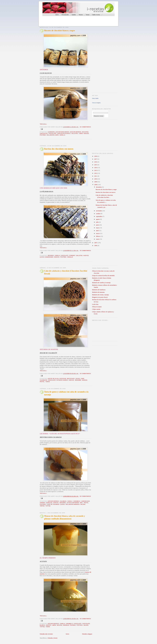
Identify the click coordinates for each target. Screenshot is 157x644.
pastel (42, 382)
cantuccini (44, 134)
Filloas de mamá (97, 307)
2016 (96, 162)
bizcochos (71, 379)
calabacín (43, 380)
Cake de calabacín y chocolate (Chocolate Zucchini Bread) (66, 272)
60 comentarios (85, 496)
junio (98, 225)
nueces (86, 134)
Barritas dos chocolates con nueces (59, 149)
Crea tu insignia (96, 103)
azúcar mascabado (62, 132)
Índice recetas (96, 15)
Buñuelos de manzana (98, 292)
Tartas (88, 15)
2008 (96, 185)
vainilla (62, 135)
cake (83, 379)
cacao (78, 379)
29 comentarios (85, 374)
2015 (96, 165)
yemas (48, 382)
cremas (42, 503)
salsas (83, 504)
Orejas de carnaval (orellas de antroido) (103, 275)
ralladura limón (53, 135)
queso (63, 504)
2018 (96, 156)
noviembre (99, 211)
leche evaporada (73, 503)
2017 (96, 159)
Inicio (67, 634)
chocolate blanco (64, 134)
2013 (96, 170)
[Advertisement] (65, 21)
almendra (51, 132)
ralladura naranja (73, 504)
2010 (96, 179)
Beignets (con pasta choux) (100, 297)
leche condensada (47, 257)
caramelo (77, 501)
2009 (96, 182)
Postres (81, 15)
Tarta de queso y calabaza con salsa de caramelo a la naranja (66, 393)
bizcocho (63, 379)
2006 (96, 246)
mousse (60, 625)
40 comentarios (85, 619)
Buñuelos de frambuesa (99, 290)
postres (43, 135)
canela (57, 256)
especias (49, 503)
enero (98, 239)
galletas (75, 134)
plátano (73, 625)
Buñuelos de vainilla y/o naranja (101, 283)
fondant (72, 256)
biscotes (85, 132)
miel (81, 503)
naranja (66, 625)
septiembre (99, 216)
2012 (96, 173)
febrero (98, 236)
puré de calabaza (53, 504)
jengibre (78, 380)
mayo (98, 228)
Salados (74, 15)
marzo (98, 233)
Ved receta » (43, 124)
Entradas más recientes (46, 634)
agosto (98, 219)
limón (81, 134)
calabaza (63, 501)
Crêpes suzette (96, 309)
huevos (86, 256)
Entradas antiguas (87, 634)
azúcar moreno (76, 132)
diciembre (99, 187)
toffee (48, 506)
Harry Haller (95, 98)
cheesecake (85, 501)
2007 (96, 243)
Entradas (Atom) (53, 638)
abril (98, 231)
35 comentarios (85, 251)
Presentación (65, 15)
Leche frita (95, 304)
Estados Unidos (62, 380)
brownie (51, 256)
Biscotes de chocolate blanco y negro (59, 31)
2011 (96, 176)
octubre (98, 214)
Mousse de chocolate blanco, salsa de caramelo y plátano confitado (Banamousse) (65, 517)
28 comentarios (85, 127)
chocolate (52, 134)
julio (98, 222)
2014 (96, 168)
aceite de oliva (53, 379)
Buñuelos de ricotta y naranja (100, 295)
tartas (42, 506)
